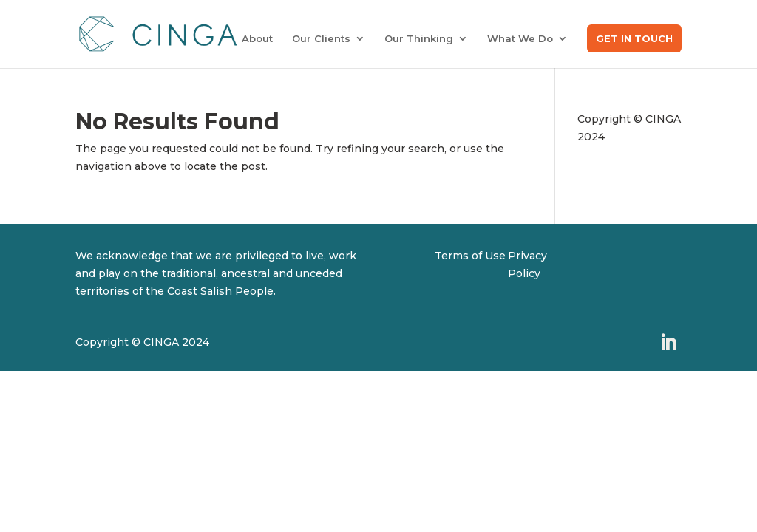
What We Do (520, 39)
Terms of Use (470, 256)
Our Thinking (419, 39)
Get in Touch (634, 38)
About (257, 39)
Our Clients (321, 39)
